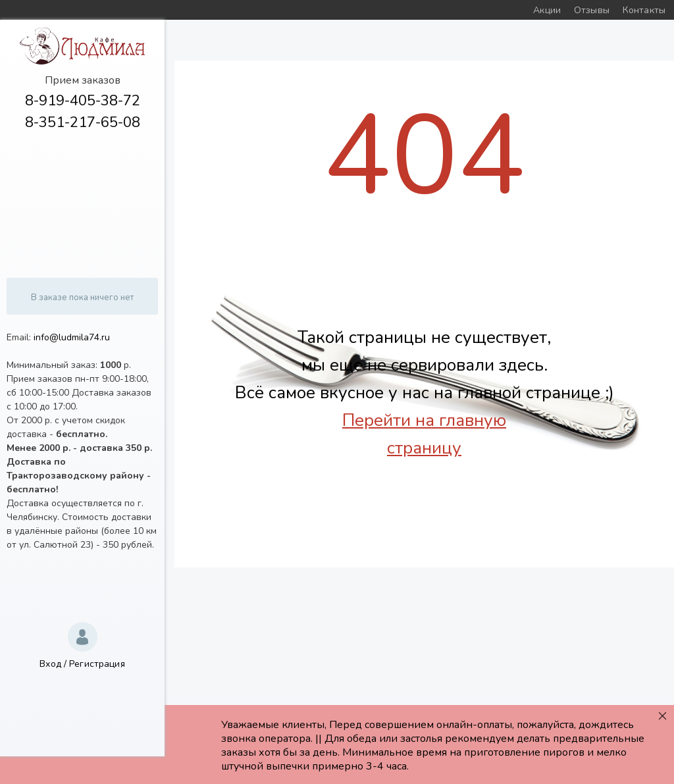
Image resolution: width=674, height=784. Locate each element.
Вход (50, 664)
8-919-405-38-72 (83, 101)
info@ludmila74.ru (72, 337)
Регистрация (97, 664)
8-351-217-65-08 (83, 122)
